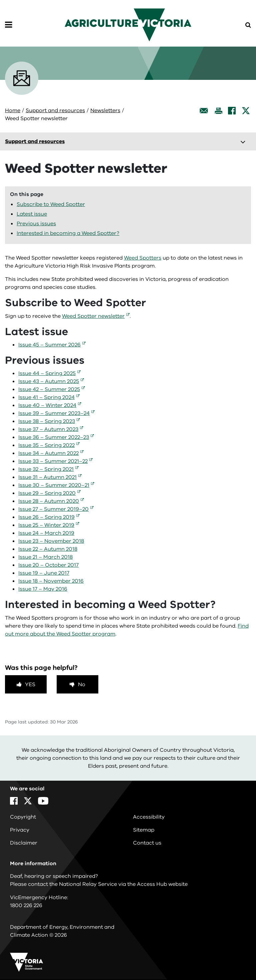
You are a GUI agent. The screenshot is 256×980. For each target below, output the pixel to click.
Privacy (20, 830)
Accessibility (149, 817)
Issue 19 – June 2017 (44, 573)
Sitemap (144, 830)
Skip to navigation (0, 0)
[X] (246, 111)
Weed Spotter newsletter (93, 316)
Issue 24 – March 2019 (46, 533)
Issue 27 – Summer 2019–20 (53, 509)
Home (13, 110)
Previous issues (36, 224)
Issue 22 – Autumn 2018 (48, 549)
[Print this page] (218, 111)
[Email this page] (204, 111)
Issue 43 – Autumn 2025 (49, 381)
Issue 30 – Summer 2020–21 (54, 485)
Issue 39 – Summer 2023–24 (54, 413)
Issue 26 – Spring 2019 (46, 517)
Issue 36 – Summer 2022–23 (54, 437)
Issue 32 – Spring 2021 (46, 469)
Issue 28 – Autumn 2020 (49, 501)
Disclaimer (24, 843)
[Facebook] (232, 111)
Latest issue (32, 214)
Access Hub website (162, 884)
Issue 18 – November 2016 (51, 581)
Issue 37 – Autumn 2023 (48, 429)
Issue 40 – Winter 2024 (47, 405)
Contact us (147, 843)
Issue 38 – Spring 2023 (47, 421)
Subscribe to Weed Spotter (51, 204)
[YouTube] (43, 801)
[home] (128, 25)
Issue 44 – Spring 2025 (47, 373)
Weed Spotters (143, 258)
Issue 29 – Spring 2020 (47, 493)
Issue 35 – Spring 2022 (46, 445)
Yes (30, 685)
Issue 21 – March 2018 (45, 557)
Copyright (23, 817)
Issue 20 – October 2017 (48, 565)
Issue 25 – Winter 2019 (46, 525)
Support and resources (55, 110)
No (82, 685)
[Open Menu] (8, 25)
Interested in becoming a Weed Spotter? (68, 233)
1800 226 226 (26, 905)
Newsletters (105, 110)
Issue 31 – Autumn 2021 (47, 477)
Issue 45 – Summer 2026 (49, 345)
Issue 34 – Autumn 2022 (48, 453)
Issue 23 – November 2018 (51, 541)
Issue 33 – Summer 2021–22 (53, 461)
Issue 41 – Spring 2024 (46, 397)
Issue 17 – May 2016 (43, 589)
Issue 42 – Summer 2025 (49, 389)
